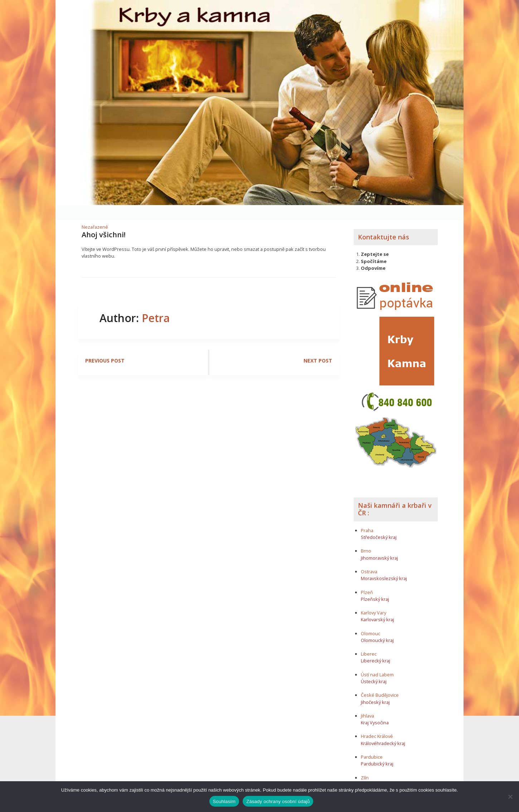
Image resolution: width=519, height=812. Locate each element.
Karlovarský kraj (377, 605)
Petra (156, 303)
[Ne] (510, 797)
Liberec (369, 639)
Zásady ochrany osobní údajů (278, 801)
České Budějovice (380, 680)
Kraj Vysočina (375, 708)
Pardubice (372, 742)
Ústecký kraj (374, 666)
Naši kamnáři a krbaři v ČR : (395, 494)
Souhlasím (224, 801)
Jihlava (367, 701)
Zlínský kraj (373, 769)
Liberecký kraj (375, 646)
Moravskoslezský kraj (384, 564)
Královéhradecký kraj (383, 728)
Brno (366, 536)
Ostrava (369, 556)
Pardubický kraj (377, 749)
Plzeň (367, 577)
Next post (318, 346)
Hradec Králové (377, 721)
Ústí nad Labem (377, 660)
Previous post (105, 346)
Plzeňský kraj (375, 584)
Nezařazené (95, 212)
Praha (367, 515)
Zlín (365, 763)
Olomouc (370, 618)
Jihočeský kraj (375, 687)
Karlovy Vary (374, 598)
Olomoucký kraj (377, 625)
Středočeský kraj (379, 522)
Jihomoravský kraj (379, 543)
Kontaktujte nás (384, 222)
